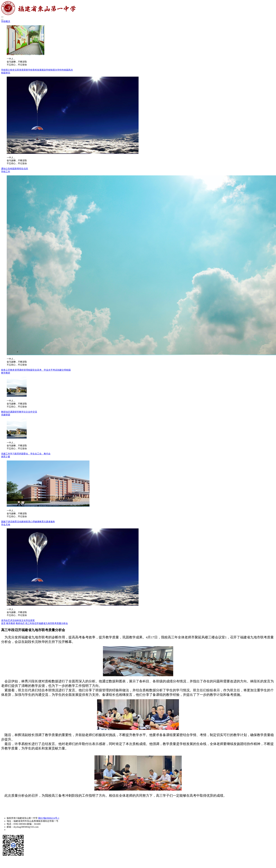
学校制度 (50, 70)
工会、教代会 (44, 454)
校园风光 (68, 70)
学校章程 (33, 70)
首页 (3, 623)
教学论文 (24, 412)
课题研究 (15, 412)
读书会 (4, 620)
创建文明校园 (64, 370)
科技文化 (21, 620)
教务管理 (15, 370)
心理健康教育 (37, 522)
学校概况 (6, 21)
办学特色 (59, 70)
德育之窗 (6, 457)
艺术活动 (12, 620)
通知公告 (6, 169)
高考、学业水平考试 (47, 370)
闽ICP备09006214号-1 (49, 818)
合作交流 (33, 412)
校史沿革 (15, 70)
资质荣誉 (24, 70)
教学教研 (6, 373)
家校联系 (26, 522)
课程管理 (24, 370)
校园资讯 (6, 73)
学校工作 (6, 172)
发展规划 (42, 70)
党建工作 (6, 454)
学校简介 (6, 70)
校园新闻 (15, 169)
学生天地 (6, 525)
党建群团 (6, 415)
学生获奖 (30, 620)
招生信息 (24, 169)
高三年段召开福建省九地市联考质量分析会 (47, 623)
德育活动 (17, 522)
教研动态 (6, 412)
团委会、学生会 (29, 454)
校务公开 (6, 370)
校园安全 (33, 370)
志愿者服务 (49, 522)
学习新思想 (16, 454)
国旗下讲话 (7, 522)
